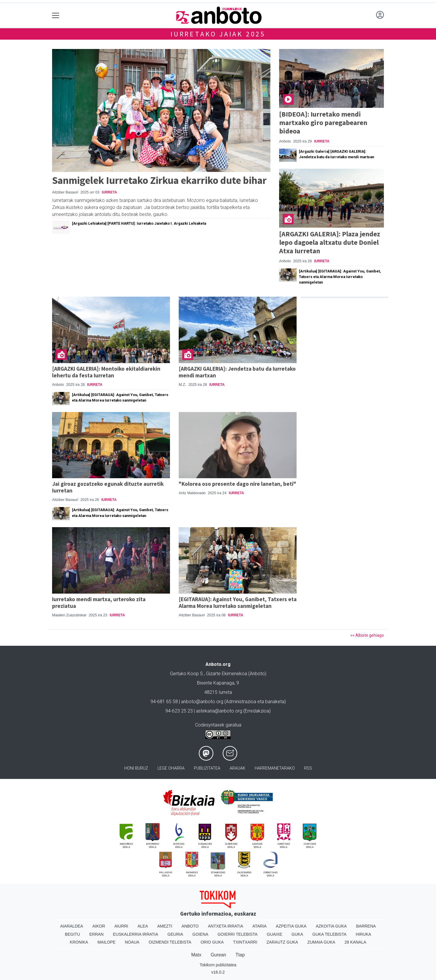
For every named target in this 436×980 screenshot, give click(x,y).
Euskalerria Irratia (135, 934)
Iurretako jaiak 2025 (218, 34)
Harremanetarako (275, 768)
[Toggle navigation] (56, 15)
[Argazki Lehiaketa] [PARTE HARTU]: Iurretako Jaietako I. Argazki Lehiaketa (139, 223)
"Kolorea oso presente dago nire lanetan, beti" (238, 484)
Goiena (200, 934)
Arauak (238, 768)
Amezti (165, 926)
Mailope (107, 942)
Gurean (218, 955)
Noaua (132, 942)
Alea (143, 926)
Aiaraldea (72, 926)
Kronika (79, 942)
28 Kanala (356, 942)
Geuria (175, 934)
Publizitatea (207, 768)
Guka (297, 934)
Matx (196, 955)
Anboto (190, 926)
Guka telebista (329, 934)
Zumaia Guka (321, 942)
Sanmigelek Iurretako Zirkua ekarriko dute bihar (159, 180)
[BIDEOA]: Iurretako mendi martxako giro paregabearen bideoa (323, 123)
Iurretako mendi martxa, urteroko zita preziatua (99, 602)
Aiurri (121, 926)
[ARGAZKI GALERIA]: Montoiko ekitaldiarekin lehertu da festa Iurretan (106, 372)
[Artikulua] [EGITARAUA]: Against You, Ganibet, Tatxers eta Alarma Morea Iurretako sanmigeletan (340, 277)
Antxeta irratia (226, 926)
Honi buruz (136, 768)
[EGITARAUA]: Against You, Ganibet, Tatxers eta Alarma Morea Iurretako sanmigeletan (238, 602)
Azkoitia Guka (331, 926)
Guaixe (275, 934)
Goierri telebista (237, 934)
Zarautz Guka (282, 942)
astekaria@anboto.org (219, 711)
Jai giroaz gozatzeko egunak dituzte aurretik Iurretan (108, 487)
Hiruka (363, 934)
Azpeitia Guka (291, 926)
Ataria (259, 926)
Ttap (240, 955)
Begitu (72, 934)
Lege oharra (171, 768)
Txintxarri (245, 942)
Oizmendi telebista (170, 942)
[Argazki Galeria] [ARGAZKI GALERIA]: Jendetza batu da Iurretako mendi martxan (336, 154)
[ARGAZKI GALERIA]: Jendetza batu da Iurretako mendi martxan (237, 372)
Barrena (366, 926)
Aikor (99, 926)
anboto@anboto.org (202, 702)
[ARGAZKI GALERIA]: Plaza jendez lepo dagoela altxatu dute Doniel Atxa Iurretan (330, 242)
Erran (96, 934)
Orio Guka (212, 942)
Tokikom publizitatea (218, 965)
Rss (308, 768)
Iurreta (109, 192)
